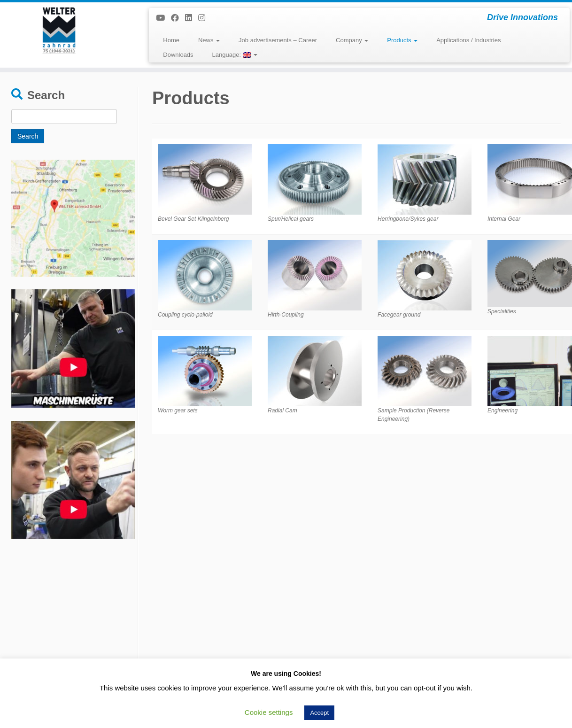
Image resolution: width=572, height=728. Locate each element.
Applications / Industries (468, 40)
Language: (235, 55)
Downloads (178, 55)
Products (402, 40)
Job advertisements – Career (278, 40)
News (209, 40)
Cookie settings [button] (269, 712)
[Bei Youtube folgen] (163, 18)
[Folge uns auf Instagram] (205, 18)
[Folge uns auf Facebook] (178, 18)
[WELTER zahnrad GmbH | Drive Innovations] (66, 31)
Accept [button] (319, 713)
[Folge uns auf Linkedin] (192, 18)
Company (352, 40)
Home (171, 40)
